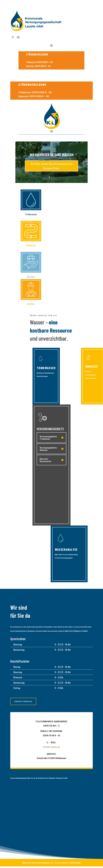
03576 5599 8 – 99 (43, 66)
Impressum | (27, 863)
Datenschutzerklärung (40, 863)
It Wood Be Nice (75, 863)
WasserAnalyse (66, 549)
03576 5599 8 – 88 (45, 62)
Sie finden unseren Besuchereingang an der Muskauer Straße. (52, 168)
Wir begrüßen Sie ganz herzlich (52, 157)
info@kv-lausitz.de (51, 747)
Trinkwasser (46, 368)
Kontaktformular (23, 701)
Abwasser (92, 366)
